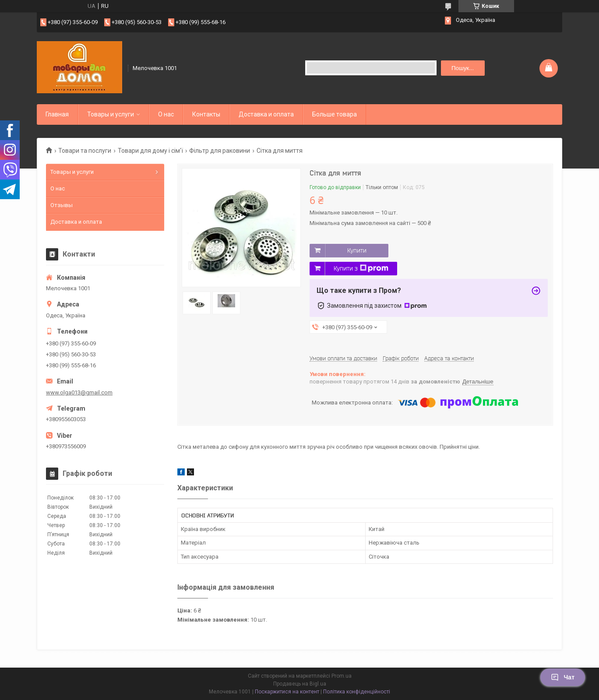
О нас (166, 114)
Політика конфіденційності (357, 692)
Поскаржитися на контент (287, 692)
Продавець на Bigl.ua (300, 684)
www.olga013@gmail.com (79, 392)
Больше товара (335, 114)
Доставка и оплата (266, 114)
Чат (563, 677)
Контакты (206, 114)
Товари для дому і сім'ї (150, 151)
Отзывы (62, 205)
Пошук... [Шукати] (463, 68)
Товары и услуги (111, 114)
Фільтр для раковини (220, 151)
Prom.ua (342, 676)
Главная (57, 114)
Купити (357, 250)
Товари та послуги (85, 151)
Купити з (361, 268)
